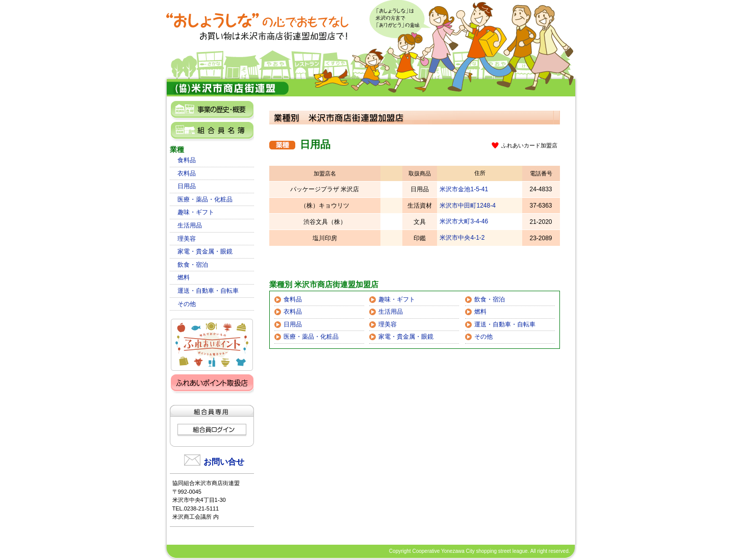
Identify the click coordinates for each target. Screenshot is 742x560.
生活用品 (190, 225)
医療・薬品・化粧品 (205, 199)
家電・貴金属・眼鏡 (205, 251)
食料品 (187, 160)
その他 (187, 304)
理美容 (187, 239)
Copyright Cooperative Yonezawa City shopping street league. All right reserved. (480, 551)
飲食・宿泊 (193, 265)
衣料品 (187, 173)
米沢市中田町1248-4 (467, 206)
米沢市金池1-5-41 (464, 189)
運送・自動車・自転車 (208, 291)
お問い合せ (224, 462)
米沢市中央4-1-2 (462, 238)
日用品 (187, 186)
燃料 (184, 277)
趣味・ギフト (196, 212)
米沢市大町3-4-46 (464, 221)
